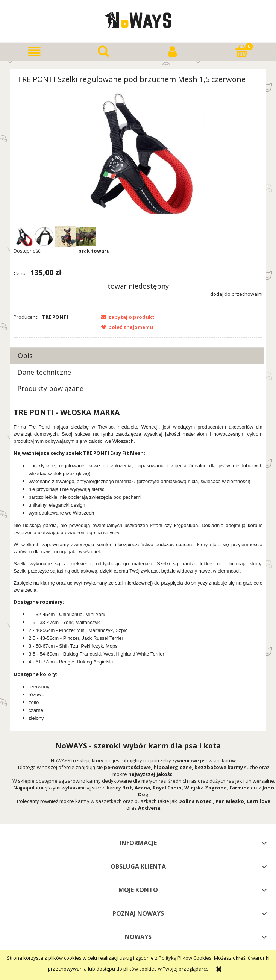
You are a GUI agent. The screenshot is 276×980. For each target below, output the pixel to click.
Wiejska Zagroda (205, 788)
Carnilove (259, 801)
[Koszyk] (242, 51)
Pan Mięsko (230, 801)
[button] (35, 52)
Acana (142, 788)
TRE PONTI (55, 317)
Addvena (149, 808)
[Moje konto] (173, 52)
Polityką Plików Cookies (185, 958)
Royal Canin (167, 788)
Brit (127, 788)
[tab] (137, 356)
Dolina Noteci (196, 801)
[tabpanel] (138, 565)
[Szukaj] (104, 51)
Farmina (240, 788)
